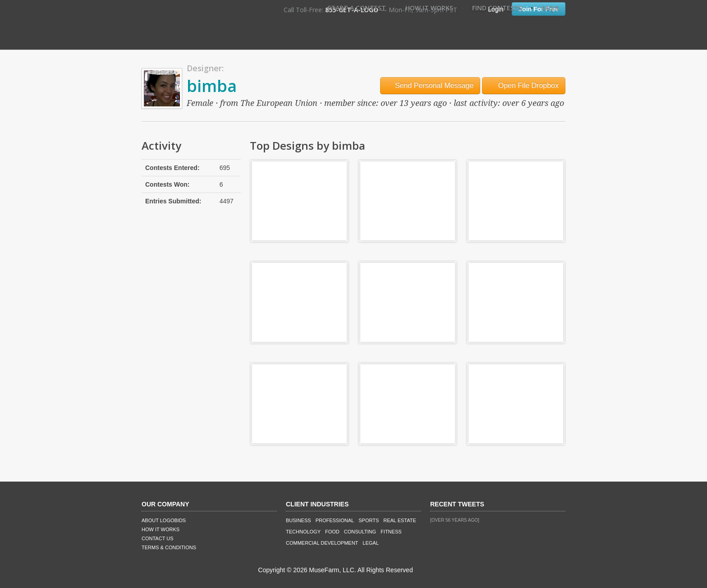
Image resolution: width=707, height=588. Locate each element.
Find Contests (497, 8)
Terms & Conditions (169, 547)
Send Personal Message (430, 85)
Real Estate (400, 520)
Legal (370, 543)
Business (298, 520)
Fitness (391, 532)
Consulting (360, 532)
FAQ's (550, 8)
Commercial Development (322, 543)
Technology (303, 532)
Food (332, 532)
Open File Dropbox (524, 85)
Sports (369, 520)
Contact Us (158, 538)
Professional (335, 520)
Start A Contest (357, 8)
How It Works (429, 8)
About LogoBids (164, 520)
